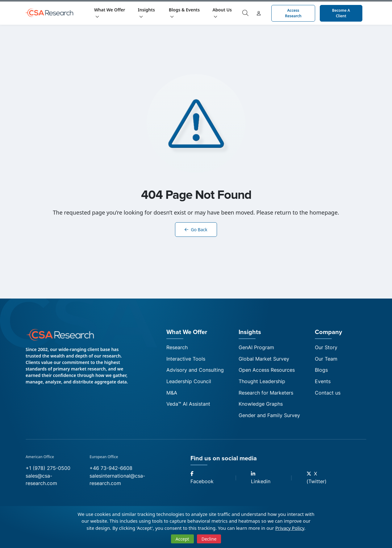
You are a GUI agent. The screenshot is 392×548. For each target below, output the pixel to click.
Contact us (328, 394)
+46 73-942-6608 (111, 471)
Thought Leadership (262, 383)
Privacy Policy (290, 528)
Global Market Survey (264, 359)
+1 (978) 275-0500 (48, 471)
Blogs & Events (184, 13)
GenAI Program (256, 348)
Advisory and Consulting (195, 371)
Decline (209, 539)
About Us (222, 13)
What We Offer (110, 13)
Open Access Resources (267, 371)
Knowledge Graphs (261, 406)
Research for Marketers (266, 394)
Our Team (326, 359)
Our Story (326, 348)
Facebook (202, 481)
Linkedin (261, 481)
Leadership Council (189, 383)
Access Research (293, 13)
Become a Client (341, 13)
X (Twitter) (317, 480)
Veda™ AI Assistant (188, 406)
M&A (172, 394)
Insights (146, 13)
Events (323, 383)
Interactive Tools (186, 359)
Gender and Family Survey (269, 417)
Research (177, 348)
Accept (182, 539)
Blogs (321, 371)
